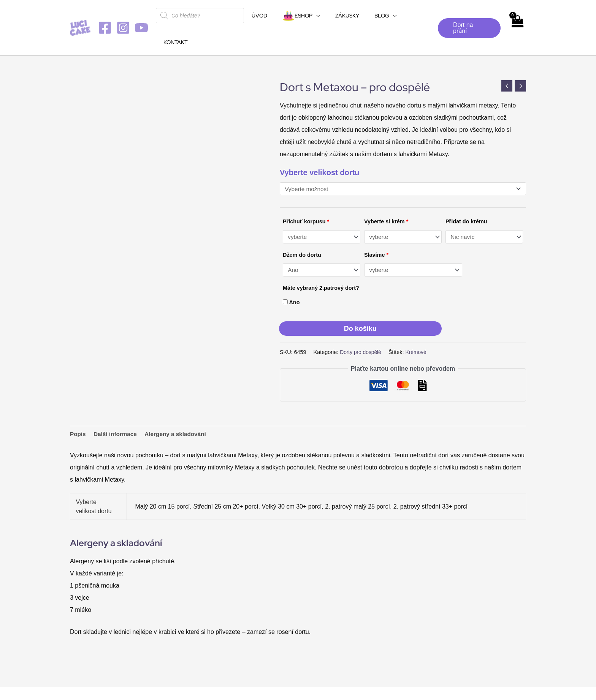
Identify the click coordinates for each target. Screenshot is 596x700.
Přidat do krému (466, 195)
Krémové (418, 326)
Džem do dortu (302, 229)
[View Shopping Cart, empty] (517, 14)
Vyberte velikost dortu (319, 146)
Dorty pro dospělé (361, 326)
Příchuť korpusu (306, 195)
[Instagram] (123, 14)
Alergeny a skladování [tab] (180, 408)
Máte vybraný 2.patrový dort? (321, 262)
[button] (467, 15)
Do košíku (360, 303)
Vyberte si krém (386, 195)
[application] (315, 16)
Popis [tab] (78, 408)
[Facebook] (105, 14)
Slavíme (376, 229)
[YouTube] (141, 14)
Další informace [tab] (117, 408)
